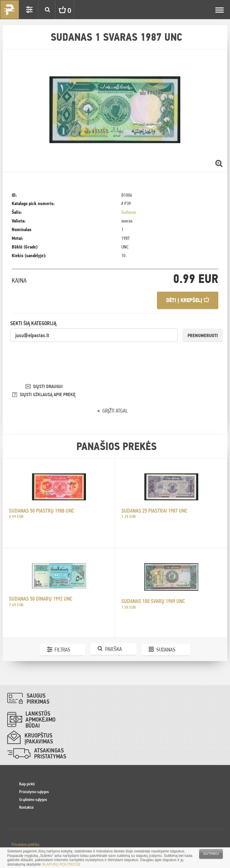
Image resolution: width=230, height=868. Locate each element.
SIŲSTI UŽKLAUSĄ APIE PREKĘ (48, 394)
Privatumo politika (25, 844)
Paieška (114, 649)
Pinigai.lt (10, 10)
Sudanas (129, 212)
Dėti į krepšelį (188, 300)
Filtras (62, 650)
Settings (29, 10)
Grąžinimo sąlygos (33, 799)
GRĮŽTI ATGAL (115, 411)
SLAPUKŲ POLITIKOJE (61, 864)
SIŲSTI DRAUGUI (48, 386)
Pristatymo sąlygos (34, 792)
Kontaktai (26, 807)
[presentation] (56, 354)
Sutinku (211, 854)
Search (47, 10)
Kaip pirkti (27, 784)
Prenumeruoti (203, 335)
